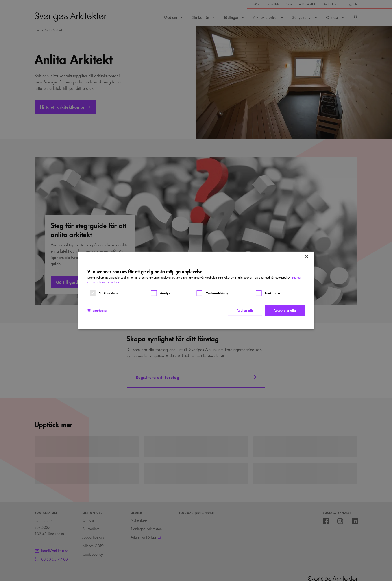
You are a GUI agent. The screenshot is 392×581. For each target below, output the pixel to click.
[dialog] (196, 290)
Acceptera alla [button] (285, 310)
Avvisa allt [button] (245, 310)
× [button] (306, 257)
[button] (97, 310)
